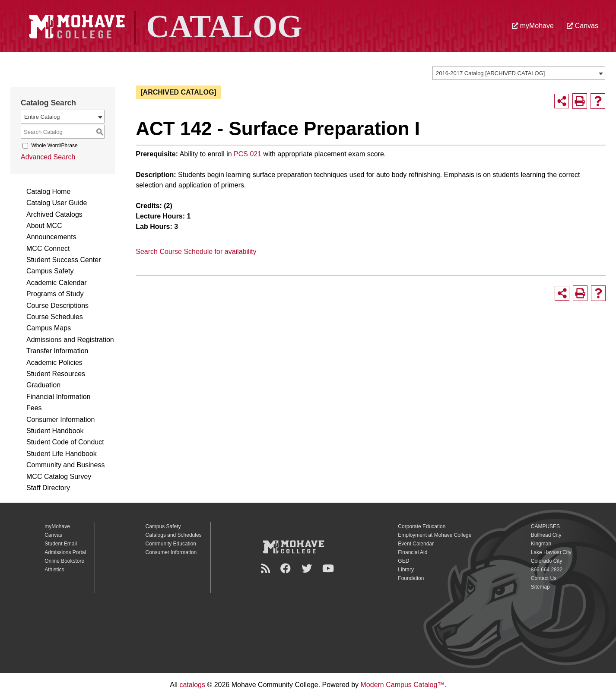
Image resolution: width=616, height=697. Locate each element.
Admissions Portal (65, 552)
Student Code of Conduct (65, 442)
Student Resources (56, 374)
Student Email (61, 544)
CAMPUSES (545, 526)
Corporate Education (422, 526)
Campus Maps (49, 328)
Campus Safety (50, 271)
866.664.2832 (547, 570)
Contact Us (544, 578)
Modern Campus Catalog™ (403, 685)
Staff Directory (48, 488)
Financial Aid (413, 552)
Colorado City (547, 561)
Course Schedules (55, 317)
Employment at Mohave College (435, 535)
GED (403, 561)
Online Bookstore (64, 561)
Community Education (171, 544)
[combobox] (519, 73)
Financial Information (59, 397)
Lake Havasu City (551, 552)
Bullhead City (546, 535)
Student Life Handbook (62, 454)
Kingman (541, 544)
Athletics (54, 570)
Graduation (43, 385)
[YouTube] (329, 569)
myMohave (533, 26)
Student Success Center (64, 260)
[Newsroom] (267, 569)
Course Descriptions (57, 306)
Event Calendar (416, 544)
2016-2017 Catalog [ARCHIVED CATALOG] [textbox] (490, 73)
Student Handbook (55, 431)
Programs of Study (55, 294)
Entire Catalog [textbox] (42, 117)
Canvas (583, 26)
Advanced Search (48, 157)
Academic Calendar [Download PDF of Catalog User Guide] (57, 283)
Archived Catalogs (54, 214)
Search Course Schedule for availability (196, 252)
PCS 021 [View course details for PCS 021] (248, 154)
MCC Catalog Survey (59, 477)
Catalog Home (48, 192)
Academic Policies (54, 363)
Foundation (411, 578)
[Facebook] (287, 569)
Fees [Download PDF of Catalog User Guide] (34, 408)
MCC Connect (48, 249)
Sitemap (540, 587)
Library (406, 570)
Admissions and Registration (70, 340)
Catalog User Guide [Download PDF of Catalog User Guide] (57, 203)
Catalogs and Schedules (174, 535)
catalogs (192, 685)
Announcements (51, 237)
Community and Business (65, 465)
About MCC (44, 226)
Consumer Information (60, 420)
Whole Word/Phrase (54, 146)
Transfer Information (57, 351)
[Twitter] (308, 569)
